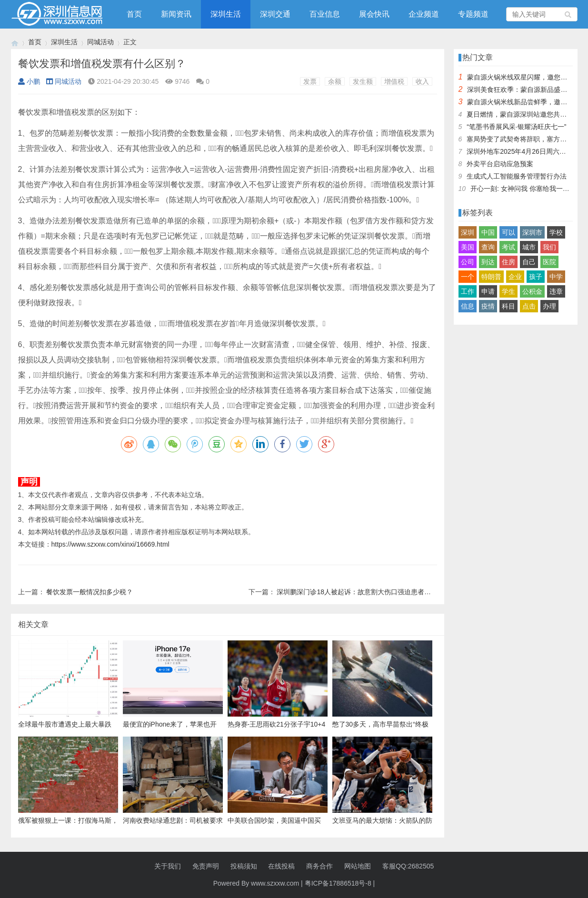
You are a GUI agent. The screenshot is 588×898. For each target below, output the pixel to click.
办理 (549, 306)
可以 (508, 232)
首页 (134, 14)
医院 (549, 262)
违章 (556, 291)
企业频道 (424, 14)
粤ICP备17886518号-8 (338, 883)
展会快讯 (374, 14)
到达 (488, 262)
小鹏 (29, 81)
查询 (488, 247)
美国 (468, 247)
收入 (422, 81)
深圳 (468, 232)
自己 (529, 262)
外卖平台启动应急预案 (500, 164)
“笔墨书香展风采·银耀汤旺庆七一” (516, 127)
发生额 (363, 81)
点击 (529, 306)
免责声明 (206, 866)
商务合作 (319, 866)
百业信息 (325, 14)
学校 (556, 232)
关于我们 (168, 866)
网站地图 (358, 866)
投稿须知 (244, 866)
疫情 (488, 306)
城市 (529, 247)
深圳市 (532, 232)
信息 (468, 306)
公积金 (532, 291)
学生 (508, 291)
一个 (468, 277)
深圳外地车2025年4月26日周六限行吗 (523, 151)
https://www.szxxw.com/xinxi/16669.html (110, 544)
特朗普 (491, 277)
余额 (335, 81)
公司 (468, 262)
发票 (310, 81)
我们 (549, 247)
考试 (508, 247)
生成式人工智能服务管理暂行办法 (517, 176)
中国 (488, 232)
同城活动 (100, 42)
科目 (508, 306)
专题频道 (473, 14)
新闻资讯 (176, 14)
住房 (508, 262)
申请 (488, 291)
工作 (468, 291)
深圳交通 (275, 14)
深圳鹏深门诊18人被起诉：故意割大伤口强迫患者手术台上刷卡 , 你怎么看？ (390, 592)
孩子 (536, 277)
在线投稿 (281, 866)
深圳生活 (226, 14)
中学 (556, 277)
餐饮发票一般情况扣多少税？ (90, 592)
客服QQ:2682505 (408, 866)
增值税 (394, 81)
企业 (515, 277)
